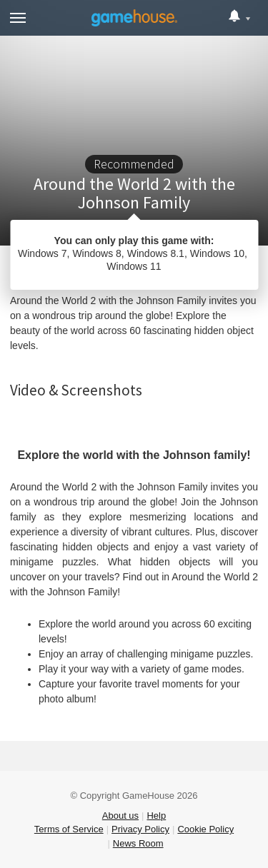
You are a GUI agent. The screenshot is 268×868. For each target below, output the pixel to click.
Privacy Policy (140, 829)
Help (156, 816)
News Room (138, 843)
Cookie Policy (205, 829)
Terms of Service (69, 829)
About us (120, 816)
